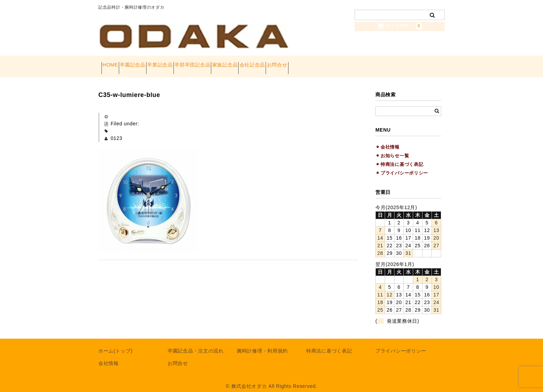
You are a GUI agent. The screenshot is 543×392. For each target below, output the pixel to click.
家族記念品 (277, 63)
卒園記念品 (148, 63)
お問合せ (354, 63)
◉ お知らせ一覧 (393, 149)
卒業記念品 (188, 63)
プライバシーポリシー (401, 344)
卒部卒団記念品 (233, 63)
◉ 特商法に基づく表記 (400, 157)
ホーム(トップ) (115, 344)
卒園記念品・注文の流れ (196, 344)
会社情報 (109, 357)
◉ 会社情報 (388, 140)
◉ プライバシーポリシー (402, 166)
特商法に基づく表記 (329, 344)
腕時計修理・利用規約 (262, 344)
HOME (113, 63)
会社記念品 (317, 63)
